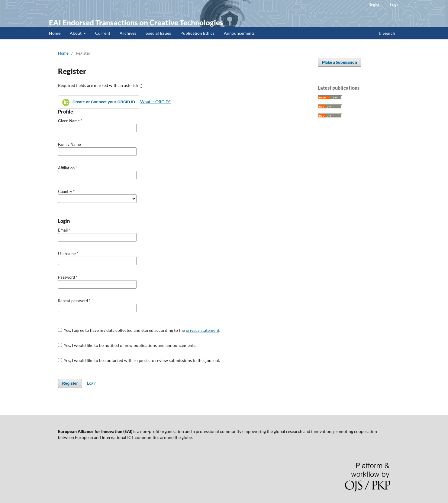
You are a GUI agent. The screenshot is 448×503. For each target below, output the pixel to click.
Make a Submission (340, 62)
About (76, 33)
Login (395, 5)
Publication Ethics (197, 33)
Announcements (239, 33)
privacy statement (203, 330)
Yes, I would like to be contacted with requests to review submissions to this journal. (139, 360)
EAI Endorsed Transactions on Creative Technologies (136, 22)
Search (387, 33)
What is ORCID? (155, 102)
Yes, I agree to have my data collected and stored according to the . (139, 330)
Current (103, 33)
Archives (128, 33)
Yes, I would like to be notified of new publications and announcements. (127, 345)
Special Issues (158, 33)
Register (376, 5)
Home (55, 33)
